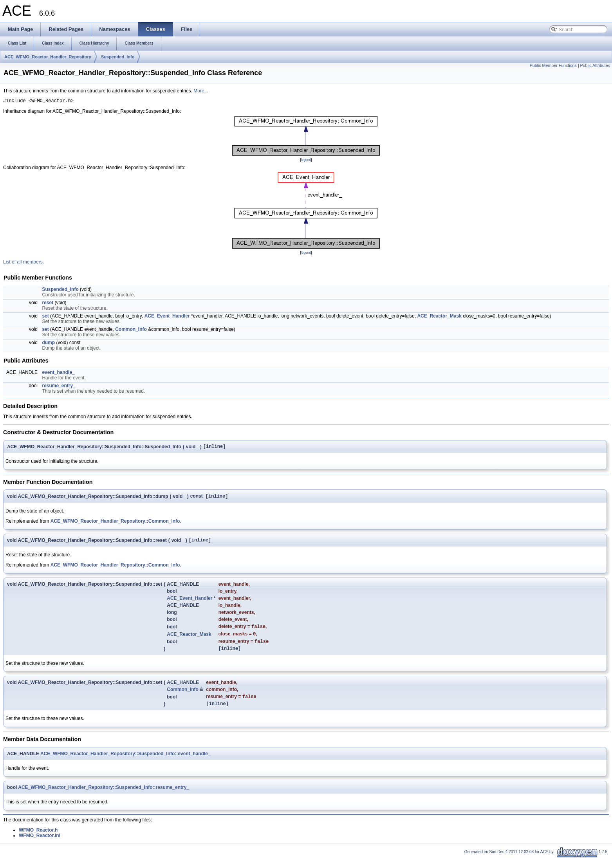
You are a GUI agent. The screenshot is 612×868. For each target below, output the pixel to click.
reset (48, 304)
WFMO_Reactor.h (38, 840)
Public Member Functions (553, 65)
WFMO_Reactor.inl (40, 845)
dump (48, 344)
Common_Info (131, 330)
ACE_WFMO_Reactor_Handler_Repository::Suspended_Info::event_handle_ (125, 763)
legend (306, 161)
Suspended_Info (118, 57)
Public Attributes (595, 65)
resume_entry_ (59, 387)
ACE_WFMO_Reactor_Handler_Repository (48, 57)
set (45, 317)
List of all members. (23, 263)
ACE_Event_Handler (167, 317)
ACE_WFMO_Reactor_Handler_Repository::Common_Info (115, 524)
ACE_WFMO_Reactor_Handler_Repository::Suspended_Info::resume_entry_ (104, 797)
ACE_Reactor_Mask (439, 317)
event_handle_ (58, 374)
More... (201, 91)
